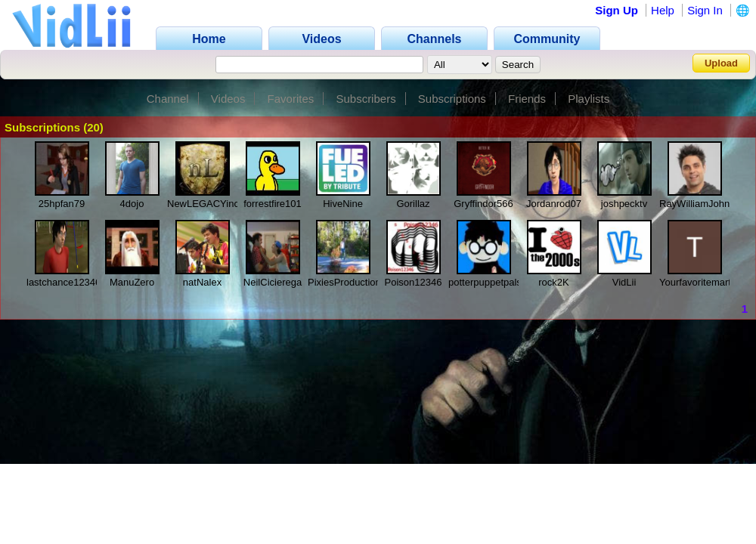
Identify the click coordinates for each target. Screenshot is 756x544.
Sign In (705, 10)
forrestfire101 (273, 204)
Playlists (589, 99)
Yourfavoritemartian (702, 282)
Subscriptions (452, 99)
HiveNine (343, 204)
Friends (527, 99)
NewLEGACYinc (203, 204)
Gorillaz (413, 204)
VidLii (624, 282)
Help (663, 10)
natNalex (202, 282)
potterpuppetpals (485, 282)
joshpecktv (624, 204)
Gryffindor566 (483, 204)
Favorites (291, 99)
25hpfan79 (62, 204)
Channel (168, 99)
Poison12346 (414, 282)
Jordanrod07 (554, 204)
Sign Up (617, 10)
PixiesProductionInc (351, 282)
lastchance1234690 (69, 282)
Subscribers (366, 99)
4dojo (132, 204)
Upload (721, 63)
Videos (228, 99)
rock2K (553, 282)
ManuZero (132, 282)
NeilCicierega (273, 282)
